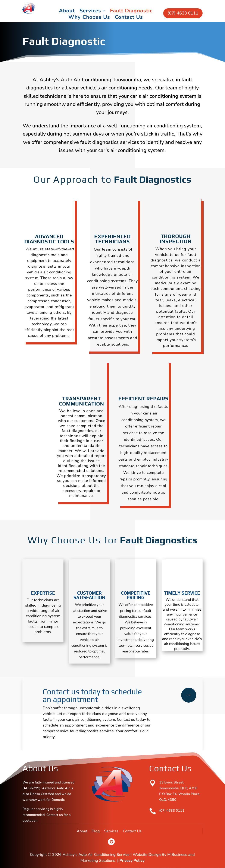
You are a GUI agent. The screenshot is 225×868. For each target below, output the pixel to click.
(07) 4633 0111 (183, 13)
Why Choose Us (89, 18)
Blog (96, 831)
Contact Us (129, 18)
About (67, 12)
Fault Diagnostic (131, 12)
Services (90, 12)
